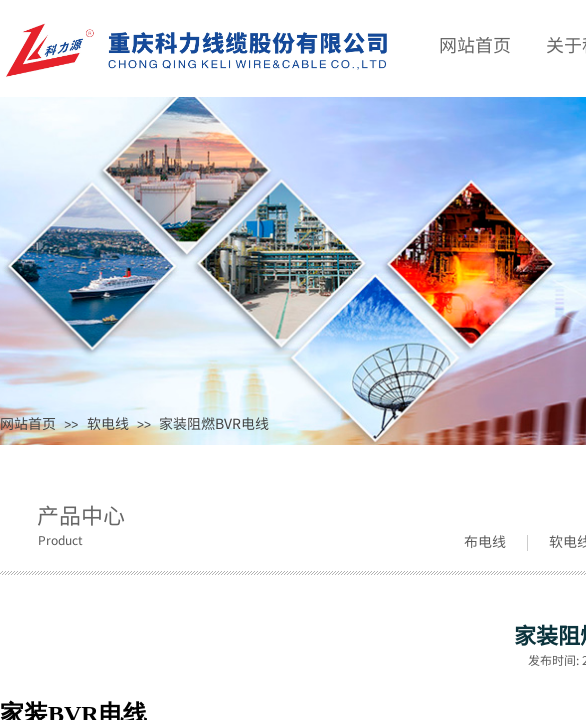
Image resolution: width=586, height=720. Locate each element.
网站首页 (28, 423)
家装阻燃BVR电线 (214, 423)
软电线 (108, 423)
